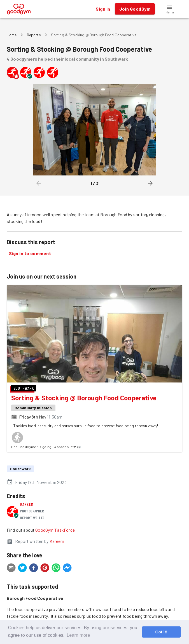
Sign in (103, 9)
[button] (170, 9)
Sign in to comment (30, 253)
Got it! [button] (161, 632)
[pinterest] (45, 569)
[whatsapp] (56, 569)
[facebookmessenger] (67, 569)
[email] (11, 569)
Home (12, 35)
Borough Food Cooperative (35, 598)
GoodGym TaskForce (55, 530)
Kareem (27, 504)
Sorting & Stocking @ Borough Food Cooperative (84, 398)
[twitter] (22, 569)
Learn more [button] (78, 635)
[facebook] (34, 569)
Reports (34, 35)
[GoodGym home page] (19, 8)
